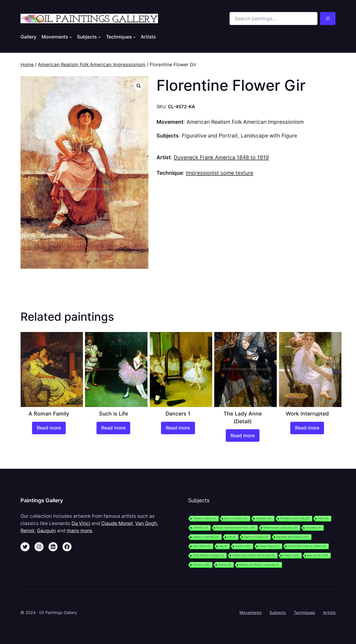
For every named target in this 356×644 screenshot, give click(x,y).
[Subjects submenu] (99, 37)
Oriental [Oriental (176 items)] (200, 528)
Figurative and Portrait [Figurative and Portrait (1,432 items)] (292, 537)
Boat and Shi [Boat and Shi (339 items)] (318, 555)
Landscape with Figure (269, 136)
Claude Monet (117, 523)
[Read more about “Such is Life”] (113, 428)
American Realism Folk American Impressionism (92, 64)
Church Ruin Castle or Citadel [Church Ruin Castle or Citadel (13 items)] (307, 546)
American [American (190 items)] (201, 565)
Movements (250, 612)
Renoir (27, 530)
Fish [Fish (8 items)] (231, 537)
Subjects (278, 612)
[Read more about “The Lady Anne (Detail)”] (243, 435)
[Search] (328, 18)
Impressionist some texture (219, 173)
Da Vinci (81, 523)
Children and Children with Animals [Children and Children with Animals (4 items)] (253, 555)
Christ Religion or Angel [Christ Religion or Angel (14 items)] (208, 555)
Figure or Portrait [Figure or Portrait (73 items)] (256, 537)
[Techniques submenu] (134, 37)
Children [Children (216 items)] (291, 555)
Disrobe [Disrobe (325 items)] (243, 546)
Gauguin (46, 530)
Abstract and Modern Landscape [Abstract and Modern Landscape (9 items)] (259, 565)
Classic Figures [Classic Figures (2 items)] (269, 546)
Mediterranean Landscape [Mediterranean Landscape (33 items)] (280, 528)
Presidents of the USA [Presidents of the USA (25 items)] (295, 518)
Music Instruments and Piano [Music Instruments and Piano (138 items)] (236, 528)
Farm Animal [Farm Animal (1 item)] (202, 546)
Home (27, 64)
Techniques (304, 612)
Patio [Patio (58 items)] (323, 518)
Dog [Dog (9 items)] (223, 546)
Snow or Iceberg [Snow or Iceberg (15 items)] (236, 518)
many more (79, 530)
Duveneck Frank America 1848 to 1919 (221, 157)
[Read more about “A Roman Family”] (49, 428)
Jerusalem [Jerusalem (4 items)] (313, 528)
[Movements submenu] (71, 37)
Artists (329, 612)
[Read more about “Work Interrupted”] (307, 428)
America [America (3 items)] (224, 565)
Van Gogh (146, 523)
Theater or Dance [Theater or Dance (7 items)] (204, 518)
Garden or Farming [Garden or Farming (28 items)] (206, 537)
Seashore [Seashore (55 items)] (264, 518)
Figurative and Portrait (210, 136)
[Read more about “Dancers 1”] (178, 428)
